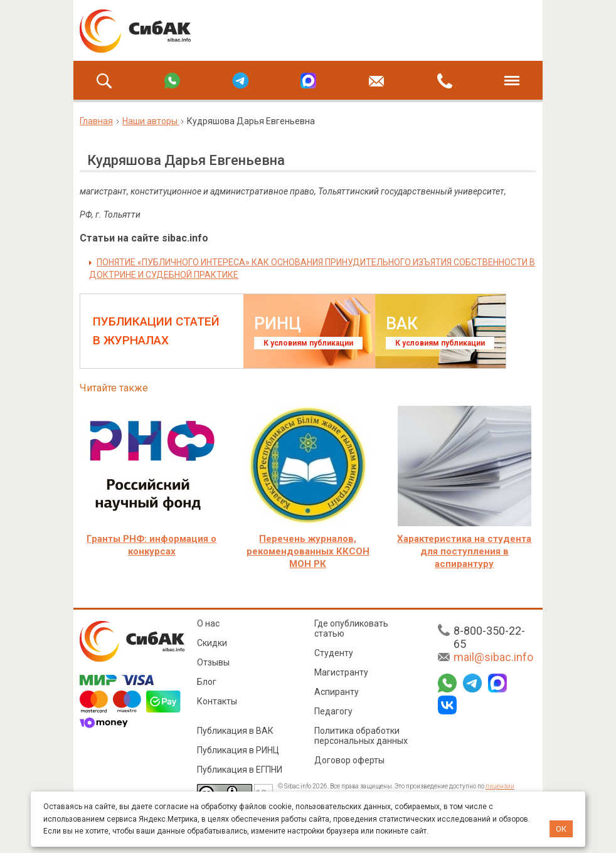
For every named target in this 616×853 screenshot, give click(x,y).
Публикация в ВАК (235, 731)
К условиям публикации (308, 343)
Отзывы (213, 662)
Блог (207, 682)
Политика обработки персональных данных (361, 736)
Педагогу (333, 711)
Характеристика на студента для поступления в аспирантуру (464, 551)
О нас (208, 623)
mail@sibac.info (493, 657)
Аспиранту (337, 692)
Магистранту (341, 672)
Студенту (334, 653)
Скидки (212, 643)
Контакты (217, 701)
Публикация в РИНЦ (238, 750)
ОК (561, 829)
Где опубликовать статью (351, 628)
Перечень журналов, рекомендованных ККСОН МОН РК (308, 551)
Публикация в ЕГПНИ (240, 770)
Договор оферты (349, 760)
